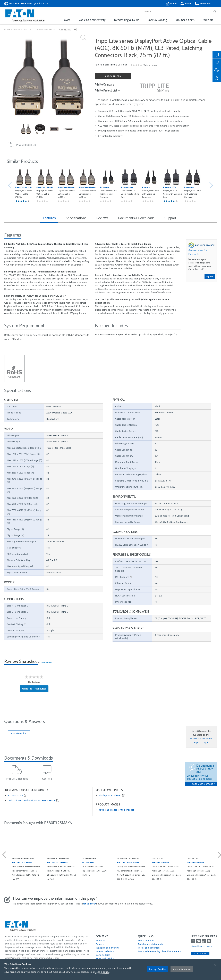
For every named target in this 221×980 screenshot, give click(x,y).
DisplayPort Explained (110, 795)
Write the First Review (34, 689)
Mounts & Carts (185, 20)
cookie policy (102, 972)
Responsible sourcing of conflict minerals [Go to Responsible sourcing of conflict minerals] (159, 951)
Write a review (150, 65)
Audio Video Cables (45, 30)
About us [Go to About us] (100, 941)
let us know (90, 904)
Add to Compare (104, 84)
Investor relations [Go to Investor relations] (105, 951)
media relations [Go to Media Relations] (146, 941)
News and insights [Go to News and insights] (105, 958)
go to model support (203, 784)
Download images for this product (116, 810)
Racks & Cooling (157, 20)
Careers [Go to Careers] (100, 944)
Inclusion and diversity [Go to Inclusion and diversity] (108, 948)
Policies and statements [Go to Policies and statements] (150, 944)
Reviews (102, 218)
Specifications (76, 218)
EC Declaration (15, 796)
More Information (182, 969)
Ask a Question (19, 733)
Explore (210, 277)
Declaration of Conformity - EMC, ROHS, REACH (32, 800)
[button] (10, 185)
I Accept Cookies (158, 969)
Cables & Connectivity (92, 20)
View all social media (202, 946)
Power (66, 20)
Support (208, 20)
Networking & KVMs (127, 20)
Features (49, 218)
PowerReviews (46, 662)
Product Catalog (22, 30)
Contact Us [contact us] (200, 953)
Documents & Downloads (136, 218)
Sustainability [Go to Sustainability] (103, 955)
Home (7, 30)
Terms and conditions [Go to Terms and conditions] (149, 948)
